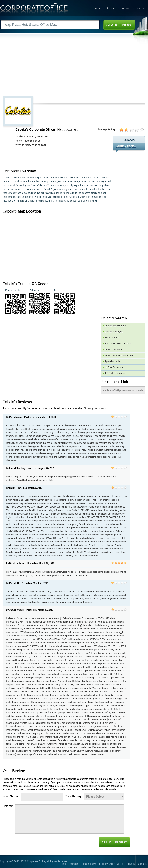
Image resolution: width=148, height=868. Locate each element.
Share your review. (96, 408)
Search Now (119, 25)
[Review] (69, 819)
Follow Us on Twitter (112, 864)
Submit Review (114, 842)
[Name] (42, 797)
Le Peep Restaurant (114, 367)
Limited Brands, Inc (114, 332)
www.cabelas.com (36, 145)
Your (11, 796)
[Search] (50, 25)
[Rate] (104, 797)
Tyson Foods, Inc (113, 361)
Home (97, 8)
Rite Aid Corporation (115, 350)
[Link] (123, 390)
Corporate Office (34, 9)
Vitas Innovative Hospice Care (119, 355)
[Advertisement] (74, 70)
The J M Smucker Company (118, 344)
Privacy (131, 864)
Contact (141, 8)
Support (125, 8)
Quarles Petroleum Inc (115, 326)
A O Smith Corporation (116, 373)
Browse (111, 8)
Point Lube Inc (112, 338)
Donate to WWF (89, 864)
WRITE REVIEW (129, 148)
